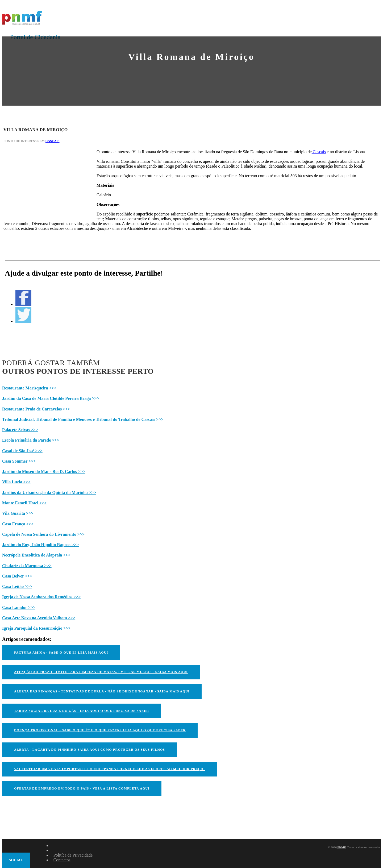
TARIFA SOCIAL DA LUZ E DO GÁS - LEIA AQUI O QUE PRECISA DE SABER (82, 711)
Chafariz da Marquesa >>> (27, 566)
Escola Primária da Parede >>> (31, 440)
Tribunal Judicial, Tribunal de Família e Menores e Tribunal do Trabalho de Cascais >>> (83, 419)
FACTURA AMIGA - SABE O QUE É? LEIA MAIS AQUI (61, 653)
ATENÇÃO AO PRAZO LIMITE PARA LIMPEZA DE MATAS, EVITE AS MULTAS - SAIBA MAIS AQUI (101, 672)
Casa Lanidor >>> (19, 607)
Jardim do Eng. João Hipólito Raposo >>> (40, 545)
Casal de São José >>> (22, 451)
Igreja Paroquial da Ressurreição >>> (36, 628)
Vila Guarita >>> (18, 513)
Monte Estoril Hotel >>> (24, 503)
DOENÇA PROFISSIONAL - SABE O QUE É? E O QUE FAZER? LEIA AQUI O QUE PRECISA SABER (100, 730)
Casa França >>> (18, 524)
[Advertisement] (43, 183)
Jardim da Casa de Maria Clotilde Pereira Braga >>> (51, 398)
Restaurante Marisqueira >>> (29, 388)
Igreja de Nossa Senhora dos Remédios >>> (41, 597)
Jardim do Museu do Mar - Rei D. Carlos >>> (44, 472)
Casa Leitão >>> (17, 586)
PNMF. (342, 847)
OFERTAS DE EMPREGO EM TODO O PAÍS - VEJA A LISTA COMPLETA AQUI (82, 788)
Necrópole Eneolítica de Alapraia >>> (36, 555)
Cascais (53, 141)
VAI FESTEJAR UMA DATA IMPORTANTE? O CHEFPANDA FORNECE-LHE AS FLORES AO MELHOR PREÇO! (109, 769)
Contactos (62, 860)
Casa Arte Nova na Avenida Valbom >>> (39, 618)
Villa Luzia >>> (16, 482)
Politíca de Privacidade (73, 855)
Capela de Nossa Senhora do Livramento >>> (43, 534)
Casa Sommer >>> (19, 461)
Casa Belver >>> (17, 576)
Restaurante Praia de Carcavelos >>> (36, 409)
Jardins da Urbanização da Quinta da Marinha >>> (49, 493)
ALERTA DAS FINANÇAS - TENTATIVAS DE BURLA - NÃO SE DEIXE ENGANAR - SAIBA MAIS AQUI (102, 691)
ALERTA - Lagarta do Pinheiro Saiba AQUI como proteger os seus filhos (89, 750)
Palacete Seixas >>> (20, 430)
